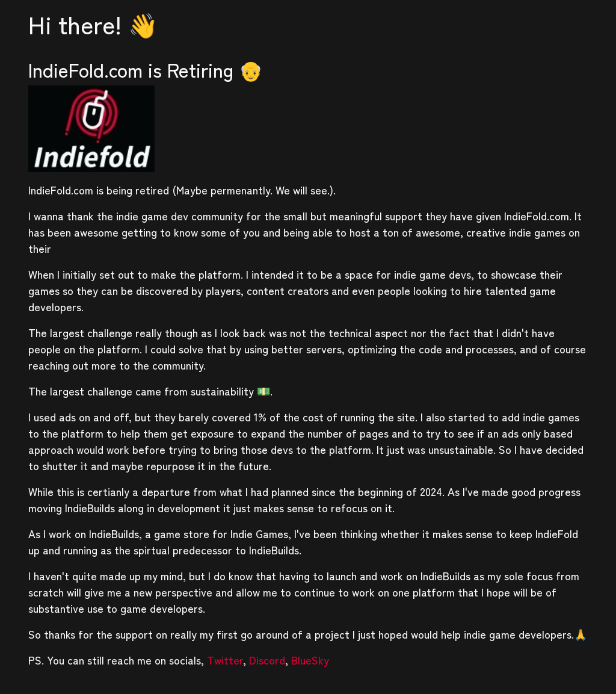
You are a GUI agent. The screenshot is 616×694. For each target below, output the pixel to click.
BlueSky (310, 660)
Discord (267, 660)
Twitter (225, 660)
